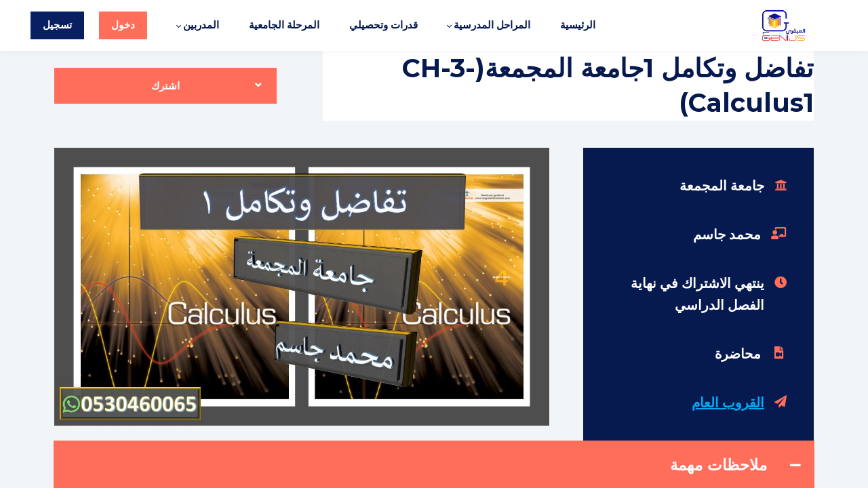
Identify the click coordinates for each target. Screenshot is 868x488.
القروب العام (728, 403)
